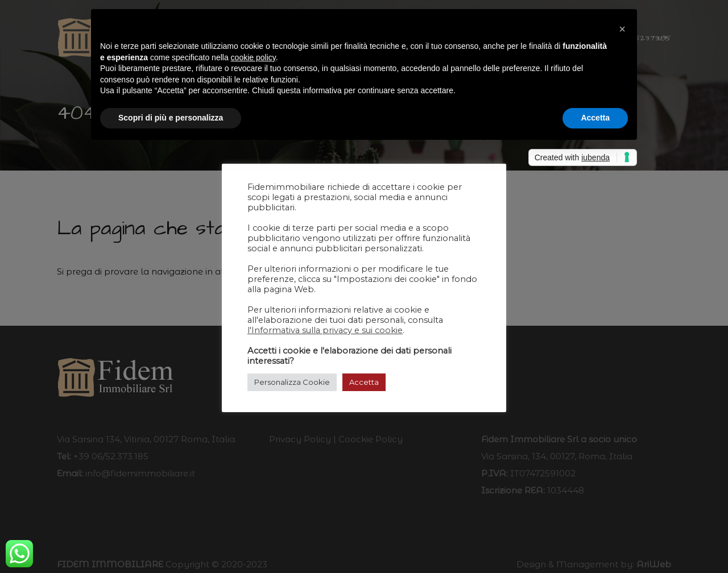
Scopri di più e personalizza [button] (171, 118)
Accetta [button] (364, 382)
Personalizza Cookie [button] (292, 382)
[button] (622, 27)
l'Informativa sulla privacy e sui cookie (325, 330)
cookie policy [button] (253, 57)
